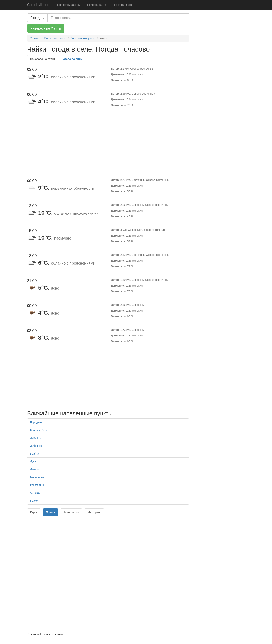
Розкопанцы (38, 485)
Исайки (35, 454)
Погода (50, 512)
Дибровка (36, 446)
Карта (34, 512)
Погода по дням (72, 59)
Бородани (36, 422)
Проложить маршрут (69, 5)
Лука (33, 461)
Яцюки (34, 501)
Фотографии (71, 512)
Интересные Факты (46, 28)
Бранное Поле (39, 430)
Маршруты (94, 512)
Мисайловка (38, 477)
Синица (35, 493)
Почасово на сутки (43, 59)
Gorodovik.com (39, 5)
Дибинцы (36, 438)
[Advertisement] (108, 143)
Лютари (35, 469)
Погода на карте (122, 5)
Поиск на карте (97, 5)
